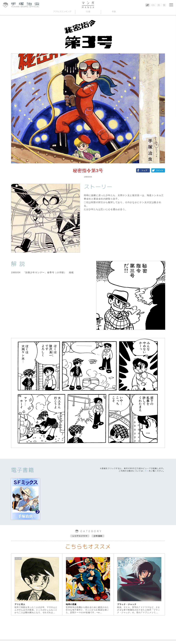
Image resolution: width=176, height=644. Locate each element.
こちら (146, 471)
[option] (37, 584)
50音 (88, 11)
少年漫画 (98, 536)
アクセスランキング (62, 11)
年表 (114, 11)
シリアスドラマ (80, 536)
